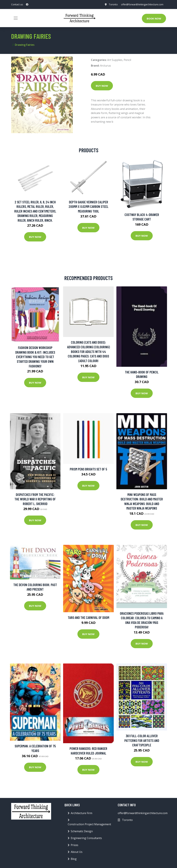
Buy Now (102, 86)
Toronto (113, 4)
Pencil (127, 60)
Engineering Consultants (86, 838)
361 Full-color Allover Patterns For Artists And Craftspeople (142, 740)
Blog (74, 859)
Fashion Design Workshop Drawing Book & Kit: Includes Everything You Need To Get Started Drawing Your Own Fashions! (35, 357)
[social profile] (27, 4)
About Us (77, 852)
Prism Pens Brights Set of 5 (88, 469)
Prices (75, 845)
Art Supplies (115, 60)
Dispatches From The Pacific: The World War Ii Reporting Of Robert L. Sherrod (35, 499)
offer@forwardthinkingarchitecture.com (142, 4)
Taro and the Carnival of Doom (88, 617)
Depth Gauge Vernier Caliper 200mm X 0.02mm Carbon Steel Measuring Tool (88, 207)
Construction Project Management (89, 824)
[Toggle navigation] (16, 18)
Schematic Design (82, 831)
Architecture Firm (82, 813)
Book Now (154, 18)
